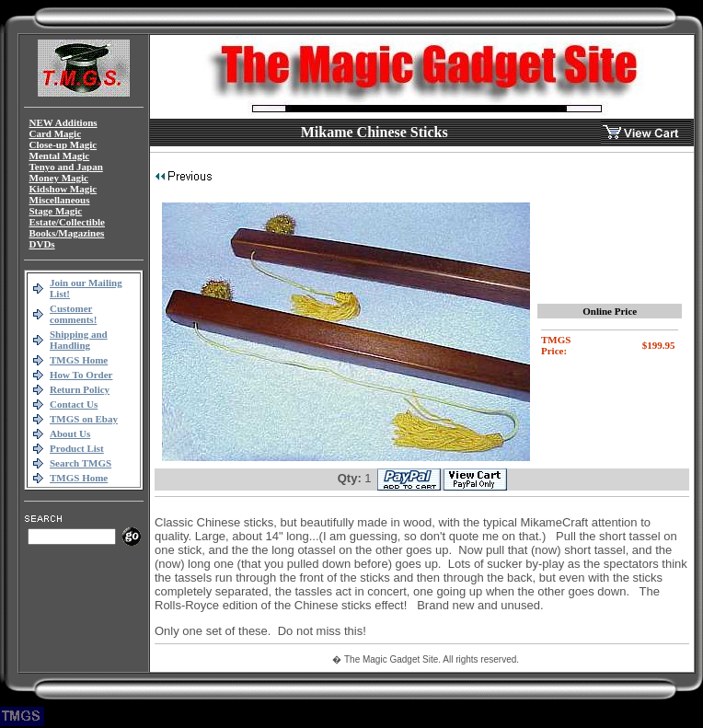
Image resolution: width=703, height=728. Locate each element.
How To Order (81, 375)
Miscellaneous (60, 200)
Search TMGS (81, 463)
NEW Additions (63, 122)
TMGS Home (79, 360)
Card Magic (56, 133)
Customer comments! (73, 314)
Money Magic (59, 178)
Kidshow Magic (63, 189)
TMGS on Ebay (84, 419)
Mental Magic (60, 156)
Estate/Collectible (67, 222)
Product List (77, 448)
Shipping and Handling (79, 340)
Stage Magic (56, 211)
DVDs (42, 244)
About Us (70, 433)
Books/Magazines (67, 233)
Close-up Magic (63, 144)
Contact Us (74, 404)
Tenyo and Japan (66, 167)
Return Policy (80, 389)
